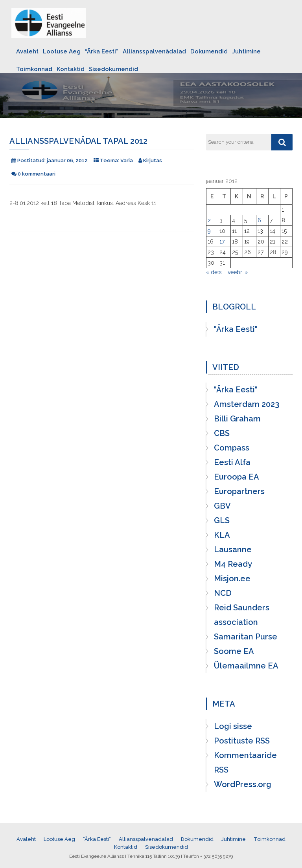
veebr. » (238, 272)
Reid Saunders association (242, 615)
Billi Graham (237, 419)
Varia (127, 160)
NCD (223, 593)
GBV (222, 506)
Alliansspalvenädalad (154, 51)
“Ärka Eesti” (102, 51)
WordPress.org (243, 784)
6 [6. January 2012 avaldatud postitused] (259, 220)
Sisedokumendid (113, 69)
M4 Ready (233, 564)
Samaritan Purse (246, 637)
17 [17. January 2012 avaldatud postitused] (222, 242)
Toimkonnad (34, 69)
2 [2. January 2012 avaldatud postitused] (209, 220)
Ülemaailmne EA (246, 666)
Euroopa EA (237, 477)
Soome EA (234, 651)
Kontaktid (71, 69)
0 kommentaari (37, 174)
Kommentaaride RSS (245, 763)
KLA (222, 535)
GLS (222, 520)
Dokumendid (209, 51)
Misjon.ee (232, 579)
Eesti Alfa (232, 462)
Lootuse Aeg (62, 51)
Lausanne (233, 549)
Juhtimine (246, 51)
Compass (232, 448)
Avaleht (27, 51)
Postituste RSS (242, 741)
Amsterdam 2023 (247, 404)
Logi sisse (233, 726)
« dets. (215, 272)
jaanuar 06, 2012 (67, 160)
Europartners (239, 491)
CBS (222, 433)
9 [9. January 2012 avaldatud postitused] (209, 231)
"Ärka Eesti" (236, 329)
